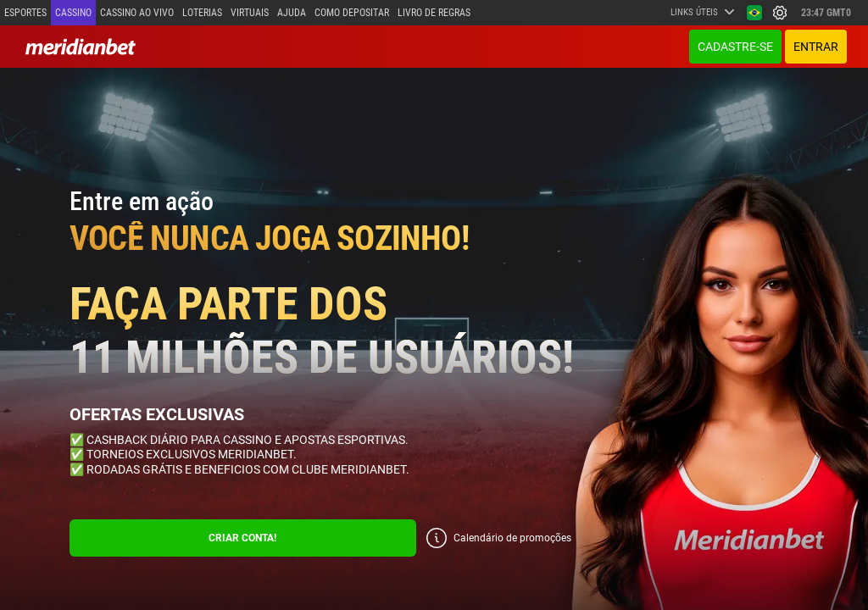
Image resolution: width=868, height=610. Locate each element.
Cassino (73, 13)
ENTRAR (816, 47)
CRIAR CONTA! (242, 538)
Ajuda (292, 13)
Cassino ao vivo (137, 13)
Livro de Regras (434, 13)
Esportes (25, 13)
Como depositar (352, 13)
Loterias (202, 13)
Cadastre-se (735, 47)
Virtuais (250, 13)
